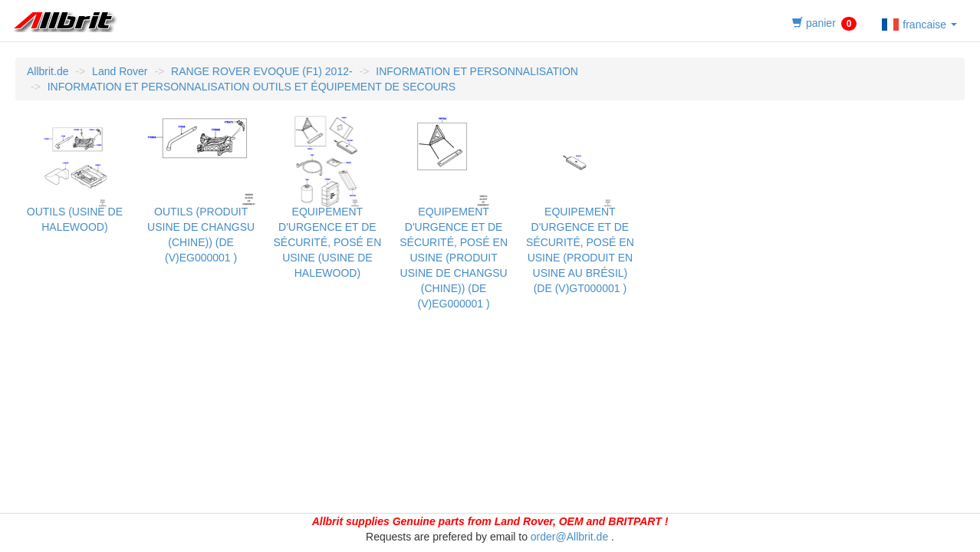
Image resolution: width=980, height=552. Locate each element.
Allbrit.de (48, 71)
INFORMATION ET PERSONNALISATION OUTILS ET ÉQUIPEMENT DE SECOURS (252, 87)
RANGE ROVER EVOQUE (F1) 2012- (262, 71)
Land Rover (120, 71)
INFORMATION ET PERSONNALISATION (477, 71)
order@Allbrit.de (569, 537)
